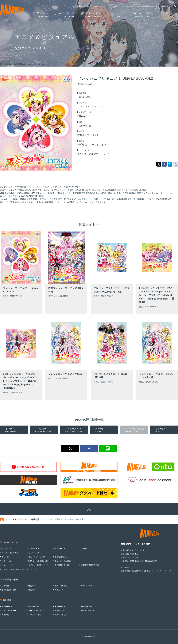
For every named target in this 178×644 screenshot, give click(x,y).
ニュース (71, 6)
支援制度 (5, 615)
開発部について (61, 611)
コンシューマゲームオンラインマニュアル (19, 569)
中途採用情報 (87, 606)
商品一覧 (35, 519)
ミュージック (34, 553)
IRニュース (59, 590)
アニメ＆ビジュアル (18, 519)
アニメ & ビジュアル (10, 553)
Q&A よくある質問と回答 (38, 561)
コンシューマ (34, 549)
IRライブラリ (87, 586)
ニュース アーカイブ (37, 557)
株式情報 (32, 590)
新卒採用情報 (34, 606)
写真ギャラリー (61, 615)
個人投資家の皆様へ (10, 590)
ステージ (85, 549)
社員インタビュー (9, 611)
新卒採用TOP (7, 606)
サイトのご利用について (38, 565)
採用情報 (165, 6)
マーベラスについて (36, 611)
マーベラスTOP (10, 542)
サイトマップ (128, 6)
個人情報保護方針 (62, 565)
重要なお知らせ (84, 6)
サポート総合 (100, 6)
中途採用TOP (60, 606)
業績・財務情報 (61, 586)
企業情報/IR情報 (147, 6)
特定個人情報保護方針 (90, 565)
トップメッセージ (35, 615)
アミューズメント (62, 549)
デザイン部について (89, 611)
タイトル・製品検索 (63, 561)
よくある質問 (114, 6)
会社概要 (5, 586)
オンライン (6, 549)
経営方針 (32, 586)
